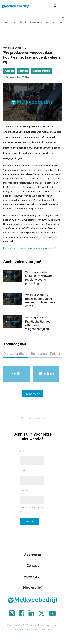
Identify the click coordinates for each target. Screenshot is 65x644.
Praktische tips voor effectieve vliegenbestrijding (41, 323)
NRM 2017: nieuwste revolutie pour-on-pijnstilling (41, 277)
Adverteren (33, 576)
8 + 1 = (23, 451)
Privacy (42, 625)
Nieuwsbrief (32, 587)
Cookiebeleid (46, 629)
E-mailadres (25, 490)
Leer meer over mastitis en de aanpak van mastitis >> (31, 248)
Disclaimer (33, 629)
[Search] (55, 6)
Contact (32, 565)
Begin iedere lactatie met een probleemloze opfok (41, 300)
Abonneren (32, 555)
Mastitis (23, 71)
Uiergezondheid (41, 71)
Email (22, 471)
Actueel (9, 71)
